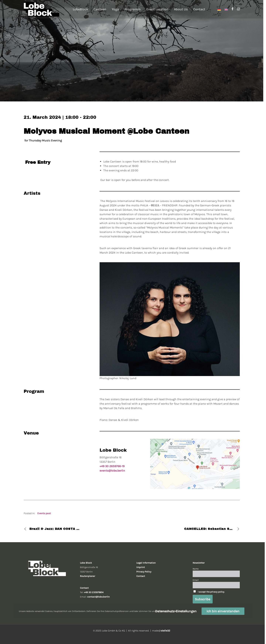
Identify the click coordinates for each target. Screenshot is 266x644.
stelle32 (166, 631)
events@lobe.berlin (112, 471)
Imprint (141, 567)
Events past (44, 513)
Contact (141, 576)
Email (196, 580)
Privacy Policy (144, 572)
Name (196, 569)
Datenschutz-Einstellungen (176, 611)
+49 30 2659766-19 (112, 466)
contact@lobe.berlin (98, 597)
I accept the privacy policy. (211, 592)
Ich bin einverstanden (223, 611)
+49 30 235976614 (94, 592)
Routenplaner (88, 576)
